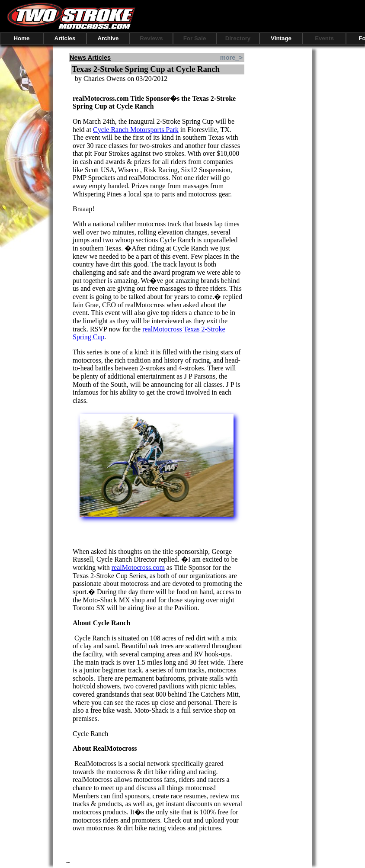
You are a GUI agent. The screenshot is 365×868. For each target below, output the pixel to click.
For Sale (195, 38)
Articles (65, 38)
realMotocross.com (138, 567)
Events (324, 38)
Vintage (281, 38)
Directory (238, 38)
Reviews (151, 38)
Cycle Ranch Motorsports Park (136, 130)
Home (21, 38)
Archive (108, 38)
